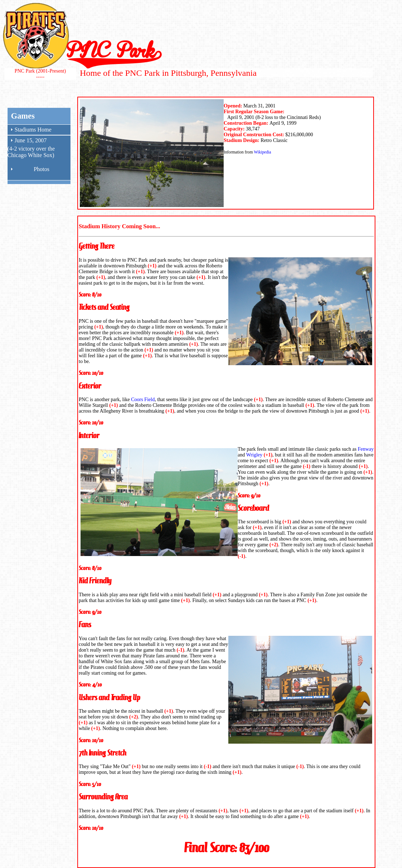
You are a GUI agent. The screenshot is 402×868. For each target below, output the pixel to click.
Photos (42, 169)
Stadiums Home (33, 130)
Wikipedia (262, 152)
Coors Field (143, 399)
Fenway (366, 449)
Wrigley (254, 455)
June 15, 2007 (31, 140)
